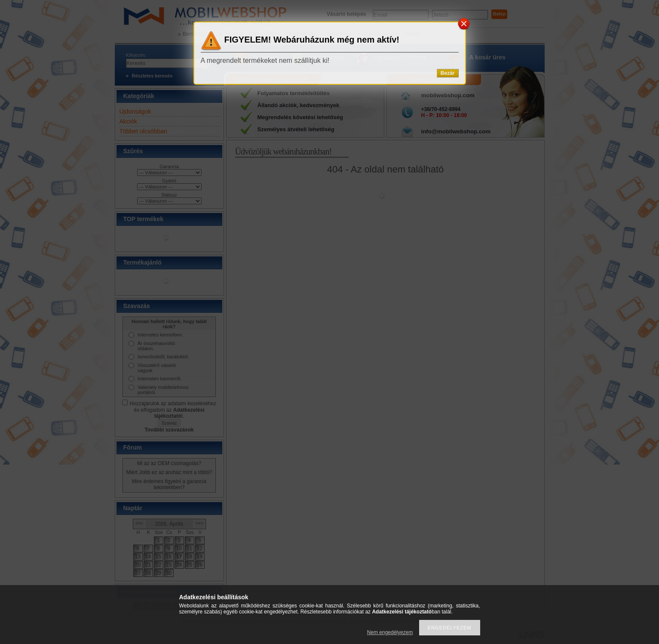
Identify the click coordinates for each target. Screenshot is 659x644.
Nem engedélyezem (390, 632)
